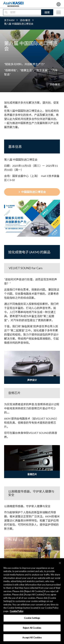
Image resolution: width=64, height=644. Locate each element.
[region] (32, 601)
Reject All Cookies (32, 628)
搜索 (47, 12)
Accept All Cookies (32, 638)
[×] (60, 563)
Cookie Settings (32, 618)
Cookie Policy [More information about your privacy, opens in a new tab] (17, 611)
